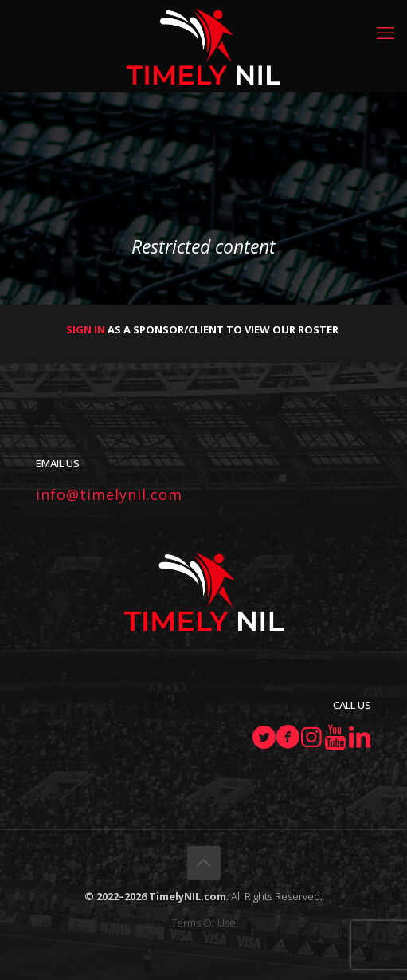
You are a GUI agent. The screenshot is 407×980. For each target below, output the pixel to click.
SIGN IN (86, 329)
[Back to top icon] (204, 863)
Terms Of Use (203, 923)
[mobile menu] (385, 32)
